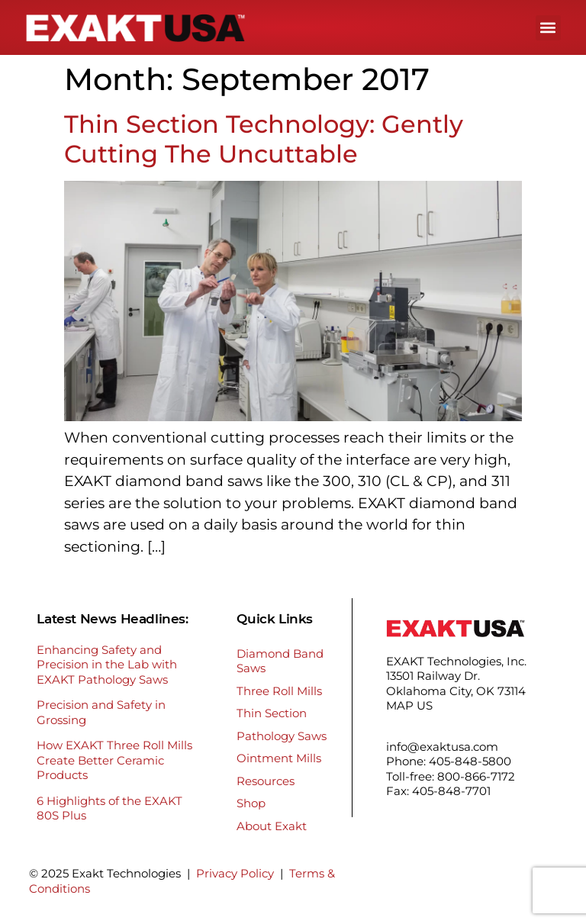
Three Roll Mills (279, 691)
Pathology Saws (282, 736)
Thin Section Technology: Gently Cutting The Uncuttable (264, 138)
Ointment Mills (279, 758)
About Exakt (272, 826)
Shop (251, 803)
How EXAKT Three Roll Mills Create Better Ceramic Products (114, 760)
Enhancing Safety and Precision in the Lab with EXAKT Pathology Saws (107, 665)
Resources (266, 781)
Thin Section (272, 713)
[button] (548, 28)
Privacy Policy (235, 873)
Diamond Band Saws (280, 661)
